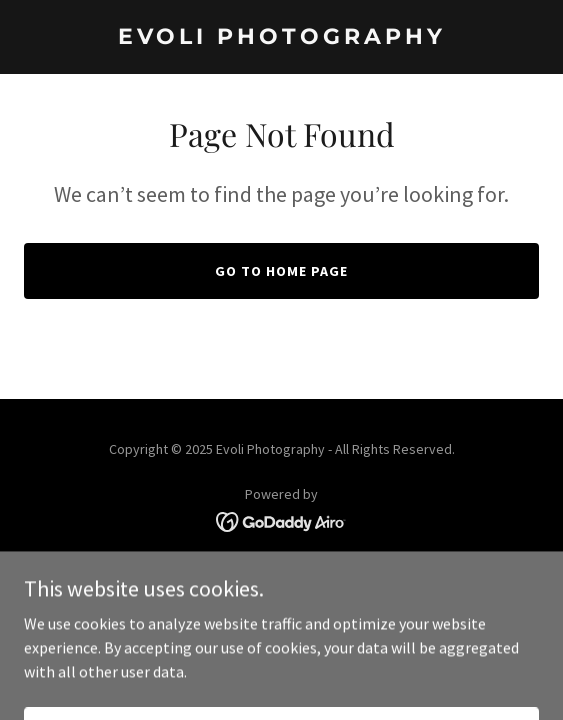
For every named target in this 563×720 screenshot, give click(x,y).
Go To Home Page (281, 271)
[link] (281, 38)
